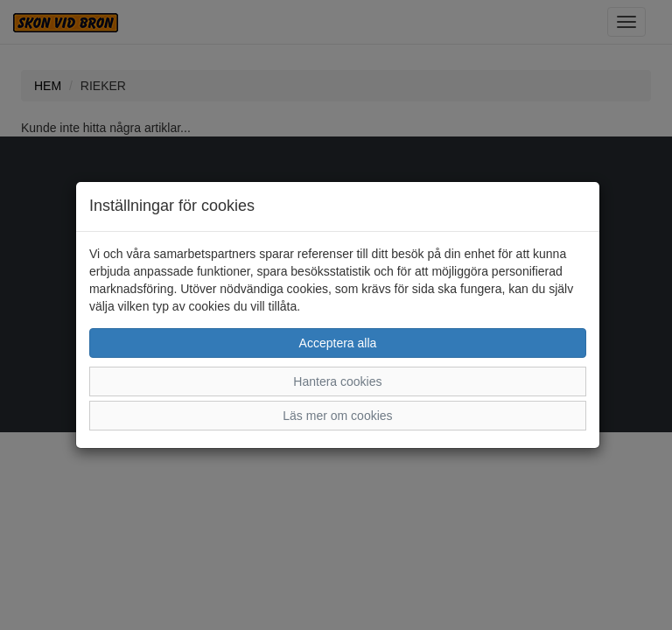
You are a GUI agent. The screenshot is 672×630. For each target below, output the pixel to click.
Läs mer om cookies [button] (337, 416)
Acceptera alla (338, 343)
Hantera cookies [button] (337, 381)
